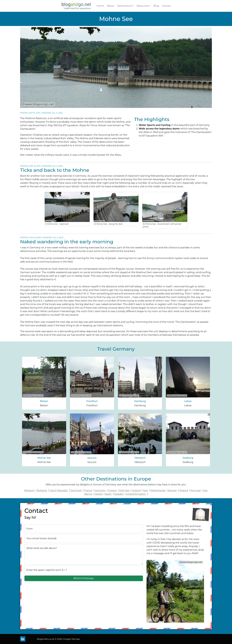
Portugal (196, 490)
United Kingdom (136, 494)
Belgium (29, 490)
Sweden (119, 494)
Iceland (136, 490)
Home (100, 6)
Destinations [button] (125, 6)
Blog (156, 6)
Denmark (76, 490)
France (88, 490)
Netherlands (158, 490)
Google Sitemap (72, 639)
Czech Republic (59, 490)
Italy (146, 490)
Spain (108, 494)
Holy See (124, 490)
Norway (172, 490)
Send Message (84, 578)
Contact (167, 6)
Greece (112, 490)
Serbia (99, 494)
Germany (100, 490)
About (111, 6)
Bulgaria (42, 490)
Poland (184, 490)
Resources (143, 6)
